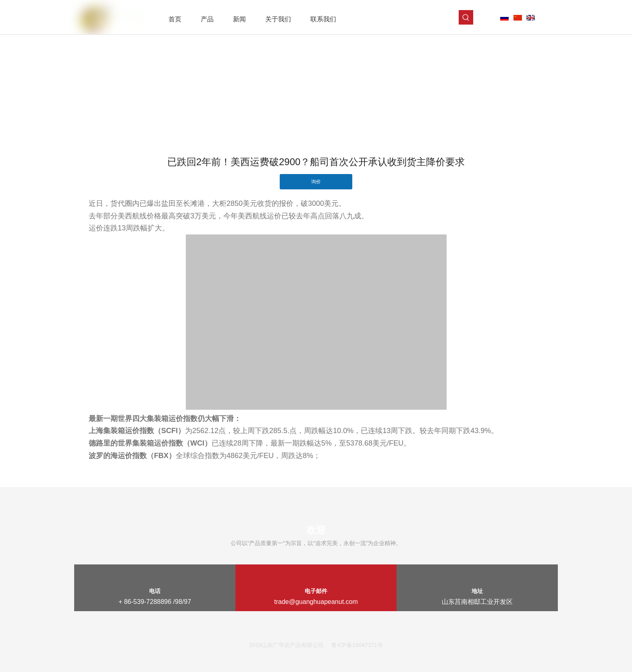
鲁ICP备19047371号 (357, 645)
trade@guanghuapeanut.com (316, 602)
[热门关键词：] (466, 17)
